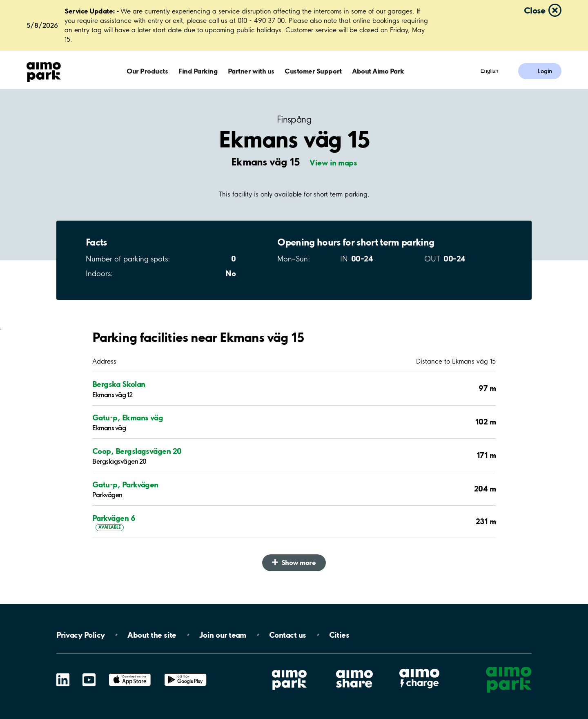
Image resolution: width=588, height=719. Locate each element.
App (130, 673)
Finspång (294, 119)
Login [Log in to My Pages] (545, 71)
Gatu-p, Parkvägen (125, 485)
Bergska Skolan (119, 384)
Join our (223, 635)
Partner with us (251, 71)
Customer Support (313, 71)
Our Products (147, 71)
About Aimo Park (378, 71)
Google (185, 673)
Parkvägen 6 (114, 518)
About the (152, 635)
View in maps (333, 163)
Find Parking (198, 71)
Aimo (419, 668)
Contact (288, 635)
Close (535, 10)
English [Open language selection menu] (490, 71)
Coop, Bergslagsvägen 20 (137, 451)
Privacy (80, 635)
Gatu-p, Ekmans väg (128, 418)
